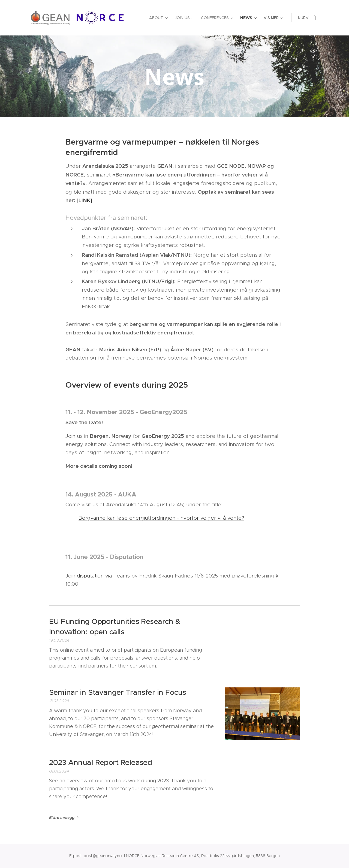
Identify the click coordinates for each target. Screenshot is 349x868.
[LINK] (85, 200)
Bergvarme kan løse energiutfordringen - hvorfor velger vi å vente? (161, 518)
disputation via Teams (103, 576)
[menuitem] (159, 18)
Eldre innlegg (62, 818)
